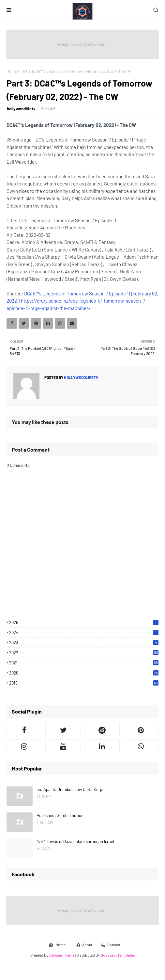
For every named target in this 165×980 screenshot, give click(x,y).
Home (12, 71)
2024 (84, 633)
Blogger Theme (62, 955)
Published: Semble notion (60, 815)
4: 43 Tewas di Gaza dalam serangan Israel (75, 841)
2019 (84, 683)
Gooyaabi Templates (118, 955)
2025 (84, 622)
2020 (84, 673)
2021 (84, 663)
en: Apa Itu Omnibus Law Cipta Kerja (70, 789)
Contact (110, 945)
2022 (84, 653)
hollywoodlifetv (21, 109)
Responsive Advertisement (82, 44)
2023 (84, 643)
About (84, 945)
